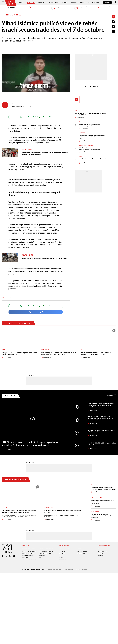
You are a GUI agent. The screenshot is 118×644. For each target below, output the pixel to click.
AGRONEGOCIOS (82, 562)
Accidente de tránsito (86, 148)
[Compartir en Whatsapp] (113, 32)
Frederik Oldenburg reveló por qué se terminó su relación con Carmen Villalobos (103, 494)
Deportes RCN (42, 2)
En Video (11, 397)
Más (111, 397)
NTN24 (61, 557)
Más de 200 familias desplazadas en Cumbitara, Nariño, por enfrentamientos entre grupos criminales (101, 420)
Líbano (4, 350)
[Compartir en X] (113, 27)
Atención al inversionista (26, 571)
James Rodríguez (49, 512)
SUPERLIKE (101, 562)
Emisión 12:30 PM (58, 8)
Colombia (21, 2)
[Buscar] (115, 2)
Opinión (82, 2)
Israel (10, 298)
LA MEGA (62, 571)
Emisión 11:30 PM (109, 8)
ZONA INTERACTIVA (103, 560)
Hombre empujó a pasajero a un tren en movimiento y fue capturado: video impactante (59, 354)
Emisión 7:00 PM (84, 8)
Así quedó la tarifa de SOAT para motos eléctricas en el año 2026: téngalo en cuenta (89, 116)
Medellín (4, 512)
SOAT (76, 112)
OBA (40, 568)
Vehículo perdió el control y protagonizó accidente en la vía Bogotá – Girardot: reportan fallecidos (91, 152)
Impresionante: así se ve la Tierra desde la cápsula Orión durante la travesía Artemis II (92, 164)
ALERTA (61, 566)
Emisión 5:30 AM (33, 8)
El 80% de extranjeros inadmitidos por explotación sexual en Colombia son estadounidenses (26, 447)
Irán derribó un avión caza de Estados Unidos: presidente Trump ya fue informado (92, 127)
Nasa (80, 161)
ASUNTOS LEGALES (83, 560)
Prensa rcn (26, 568)
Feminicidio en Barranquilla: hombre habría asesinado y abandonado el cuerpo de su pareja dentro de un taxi (102, 407)
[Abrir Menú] (3, 2)
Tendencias (74, 2)
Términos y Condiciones (85, 578)
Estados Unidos (46, 350)
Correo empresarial (28, 566)
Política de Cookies (71, 578)
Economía (65, 2)
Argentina (82, 135)
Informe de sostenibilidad (43, 560)
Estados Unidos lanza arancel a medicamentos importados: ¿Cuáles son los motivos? (102, 524)
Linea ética (42, 566)
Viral (92, 489)
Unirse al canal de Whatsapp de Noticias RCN (36, 118)
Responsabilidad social (29, 557)
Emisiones (7, 8)
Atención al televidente (29, 560)
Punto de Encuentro (92, 2)
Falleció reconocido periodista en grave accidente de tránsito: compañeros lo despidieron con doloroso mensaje (91, 139)
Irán (80, 124)
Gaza (16, 298)
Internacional (31, 2)
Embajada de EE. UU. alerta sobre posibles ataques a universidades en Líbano (17, 354)
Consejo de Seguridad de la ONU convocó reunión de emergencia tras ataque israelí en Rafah (43, 155)
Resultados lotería (97, 504)
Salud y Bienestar (54, 2)
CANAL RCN (107, 2)
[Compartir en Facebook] (113, 22)
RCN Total (62, 560)
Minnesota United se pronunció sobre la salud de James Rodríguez (62, 516)
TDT (69, 557)
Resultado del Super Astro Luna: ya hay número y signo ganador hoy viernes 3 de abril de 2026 (103, 509)
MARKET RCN (102, 564)
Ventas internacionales (46, 563)
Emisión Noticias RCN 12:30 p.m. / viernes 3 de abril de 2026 (102, 448)
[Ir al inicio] (11, 3)
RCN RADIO (62, 562)
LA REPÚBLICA (81, 557)
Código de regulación (29, 563)
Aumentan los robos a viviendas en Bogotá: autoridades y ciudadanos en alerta (100, 434)
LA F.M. (61, 564)
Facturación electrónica (47, 557)
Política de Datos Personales (55, 578)
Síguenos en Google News (36, 313)
